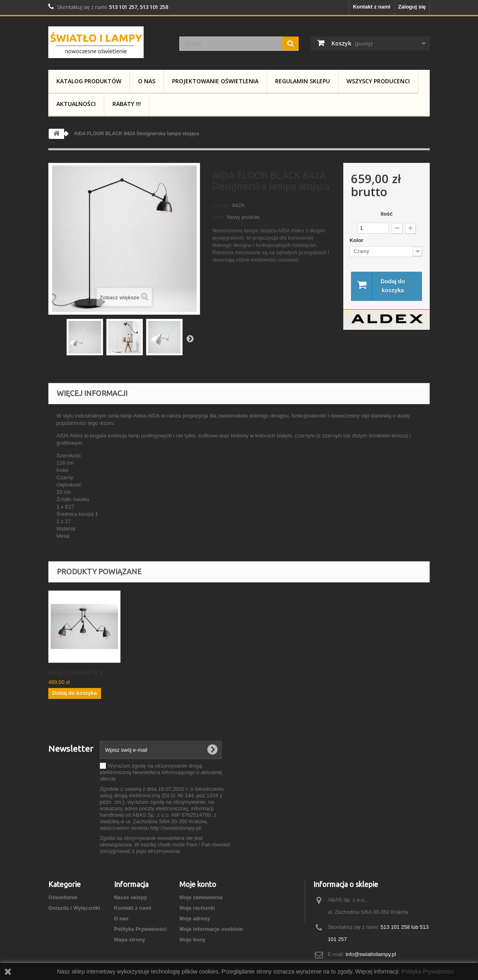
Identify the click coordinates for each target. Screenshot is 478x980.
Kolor (357, 240)
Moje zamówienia (201, 897)
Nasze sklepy (131, 897)
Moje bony (192, 940)
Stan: (219, 217)
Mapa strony (130, 940)
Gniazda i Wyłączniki (74, 908)
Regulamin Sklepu (303, 81)
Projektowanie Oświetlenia (215, 81)
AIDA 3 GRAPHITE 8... (158, 672)
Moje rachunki (197, 908)
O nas (147, 81)
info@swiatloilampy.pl (371, 954)
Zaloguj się (412, 7)
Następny (190, 338)
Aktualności (76, 104)
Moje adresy (195, 918)
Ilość (387, 214)
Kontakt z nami (372, 7)
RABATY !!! (127, 104)
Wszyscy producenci (378, 81)
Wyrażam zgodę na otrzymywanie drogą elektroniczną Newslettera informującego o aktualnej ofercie (161, 772)
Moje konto (198, 884)
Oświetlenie (63, 897)
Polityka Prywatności (140, 929)
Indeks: (222, 205)
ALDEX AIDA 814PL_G (78, 672)
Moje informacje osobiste (211, 929)
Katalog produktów (89, 81)
